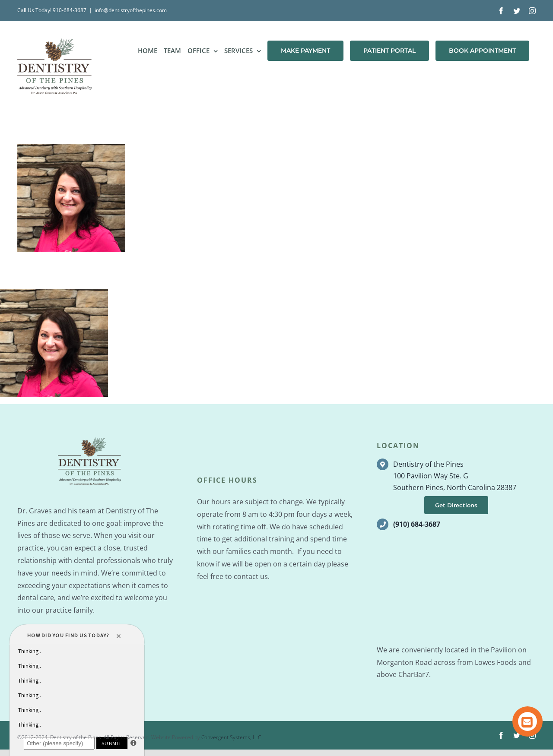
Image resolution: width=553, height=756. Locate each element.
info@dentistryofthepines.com (131, 10)
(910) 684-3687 (417, 524)
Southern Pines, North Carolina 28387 (455, 487)
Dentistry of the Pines (428, 464)
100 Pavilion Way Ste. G (431, 476)
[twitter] (517, 735)
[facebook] (501, 735)
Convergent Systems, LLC (231, 737)
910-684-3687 (70, 10)
